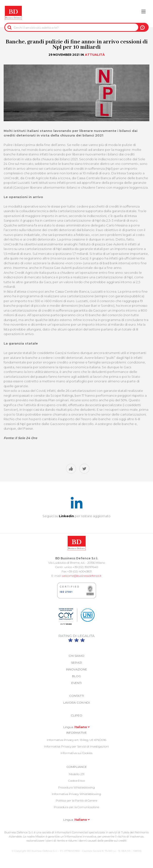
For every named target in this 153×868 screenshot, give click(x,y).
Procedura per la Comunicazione (76, 807)
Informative (77, 733)
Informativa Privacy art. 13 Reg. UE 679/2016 (76, 740)
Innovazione (76, 669)
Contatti (76, 696)
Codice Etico (76, 781)
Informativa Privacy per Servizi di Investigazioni (76, 746)
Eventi (76, 683)
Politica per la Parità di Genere (76, 800)
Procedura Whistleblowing (77, 787)
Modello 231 (77, 774)
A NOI (142, 27)
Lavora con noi (77, 703)
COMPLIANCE (77, 767)
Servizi (76, 663)
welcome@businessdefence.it (82, 576)
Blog (76, 676)
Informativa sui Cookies (76, 753)
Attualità (95, 55)
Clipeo (76, 715)
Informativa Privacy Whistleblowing (76, 794)
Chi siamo (76, 656)
